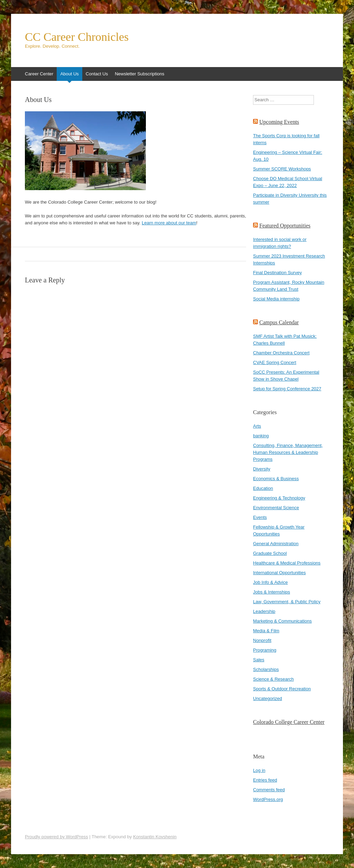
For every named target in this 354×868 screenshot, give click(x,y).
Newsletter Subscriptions (139, 74)
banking (261, 436)
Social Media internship (276, 299)
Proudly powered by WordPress (57, 837)
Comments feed (269, 790)
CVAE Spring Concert (275, 362)
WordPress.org (268, 799)
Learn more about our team (169, 223)
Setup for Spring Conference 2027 (287, 389)
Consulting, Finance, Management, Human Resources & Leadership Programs (288, 452)
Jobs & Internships (272, 592)
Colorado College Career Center (289, 722)
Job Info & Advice (270, 582)
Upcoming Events (279, 122)
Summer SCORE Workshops (282, 169)
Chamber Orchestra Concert (281, 353)
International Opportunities (279, 573)
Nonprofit (262, 640)
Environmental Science (276, 508)
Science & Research (273, 679)
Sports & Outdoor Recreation (282, 689)
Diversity (262, 469)
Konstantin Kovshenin (155, 837)
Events (260, 517)
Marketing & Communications (282, 621)
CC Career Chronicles (77, 37)
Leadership (264, 611)
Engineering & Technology (279, 498)
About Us (69, 74)
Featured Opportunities (285, 226)
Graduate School (270, 553)
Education (263, 488)
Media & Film (266, 631)
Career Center (39, 74)
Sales (259, 660)
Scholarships (266, 669)
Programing (265, 650)
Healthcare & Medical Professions (287, 563)
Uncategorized (268, 698)
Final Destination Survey (277, 273)
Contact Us (97, 74)
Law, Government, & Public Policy (287, 602)
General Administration (276, 544)
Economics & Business (276, 479)
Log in (259, 770)
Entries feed (265, 780)
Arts (257, 426)
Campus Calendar (279, 322)
